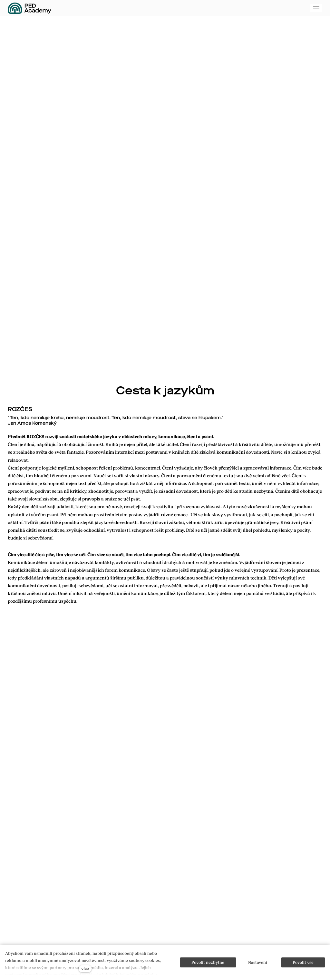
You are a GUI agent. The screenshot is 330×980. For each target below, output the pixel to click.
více (85, 968)
